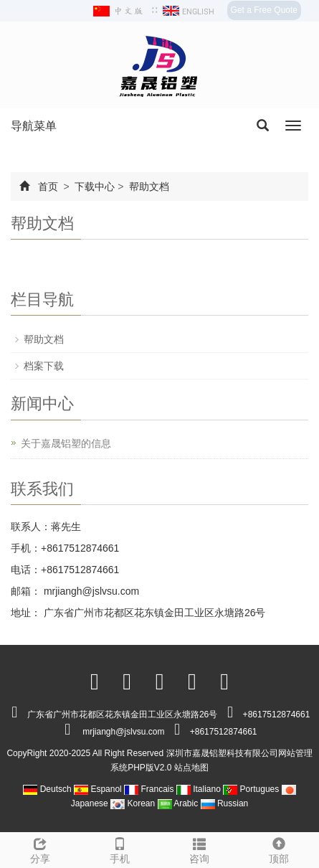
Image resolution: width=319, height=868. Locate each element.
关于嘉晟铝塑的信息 (66, 443)
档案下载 (44, 366)
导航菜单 (34, 126)
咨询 (200, 849)
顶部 (279, 849)
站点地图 (191, 768)
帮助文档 (148, 187)
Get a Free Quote (264, 10)
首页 (48, 187)
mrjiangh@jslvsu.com (90, 591)
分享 (40, 849)
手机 (119, 849)
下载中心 (95, 187)
